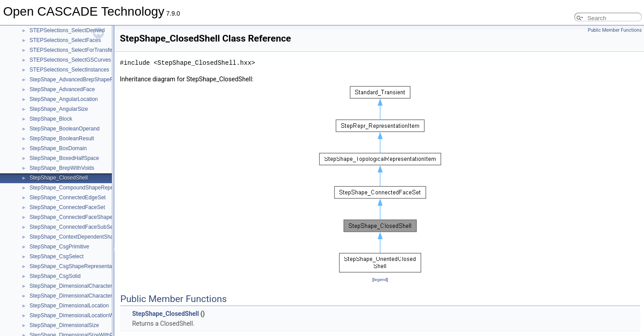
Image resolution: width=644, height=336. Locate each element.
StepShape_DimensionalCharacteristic (75, 286)
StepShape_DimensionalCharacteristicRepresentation (94, 296)
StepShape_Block (51, 119)
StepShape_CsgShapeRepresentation (75, 266)
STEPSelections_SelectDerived (67, 30)
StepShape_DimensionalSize (64, 325)
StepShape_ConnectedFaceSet (67, 207)
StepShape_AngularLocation (64, 99)
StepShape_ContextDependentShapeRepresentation (93, 237)
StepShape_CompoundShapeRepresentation (83, 188)
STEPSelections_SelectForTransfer (72, 50)
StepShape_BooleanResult (62, 139)
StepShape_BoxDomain (58, 148)
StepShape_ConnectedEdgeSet (68, 197)
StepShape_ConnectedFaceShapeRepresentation (89, 217)
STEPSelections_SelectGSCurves (70, 60)
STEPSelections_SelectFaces (65, 40)
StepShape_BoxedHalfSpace (64, 158)
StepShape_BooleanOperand (65, 129)
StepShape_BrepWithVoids (62, 168)
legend (380, 279)
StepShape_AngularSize (59, 109)
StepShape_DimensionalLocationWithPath (80, 315)
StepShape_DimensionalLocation (69, 306)
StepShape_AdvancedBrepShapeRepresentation (88, 80)
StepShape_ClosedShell (59, 178)
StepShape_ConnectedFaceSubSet (72, 227)
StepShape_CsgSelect (57, 256)
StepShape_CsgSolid (55, 276)
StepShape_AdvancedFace (62, 89)
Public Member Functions (615, 30)
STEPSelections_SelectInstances (69, 70)
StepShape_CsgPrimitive (59, 247)
